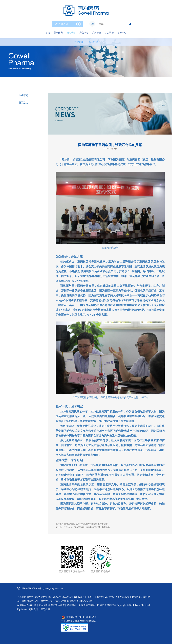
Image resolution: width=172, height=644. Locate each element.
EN (92, 24)
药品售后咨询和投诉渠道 (52, 605)
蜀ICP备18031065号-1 (64, 597)
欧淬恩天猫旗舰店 (107, 605)
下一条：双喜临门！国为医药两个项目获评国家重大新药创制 (83, 527)
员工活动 (93, 42)
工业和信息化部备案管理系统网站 (78, 621)
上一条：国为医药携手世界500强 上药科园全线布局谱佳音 (82, 524)
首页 (48, 33)
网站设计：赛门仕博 (39, 609)
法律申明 (72, 605)
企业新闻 (79, 42)
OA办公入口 (68, 24)
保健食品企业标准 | (27, 605)
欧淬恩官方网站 (87, 605)
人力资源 (109, 33)
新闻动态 (71, 33)
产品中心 (84, 33)
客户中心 (122, 33)
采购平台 (97, 33)
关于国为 (58, 33)
